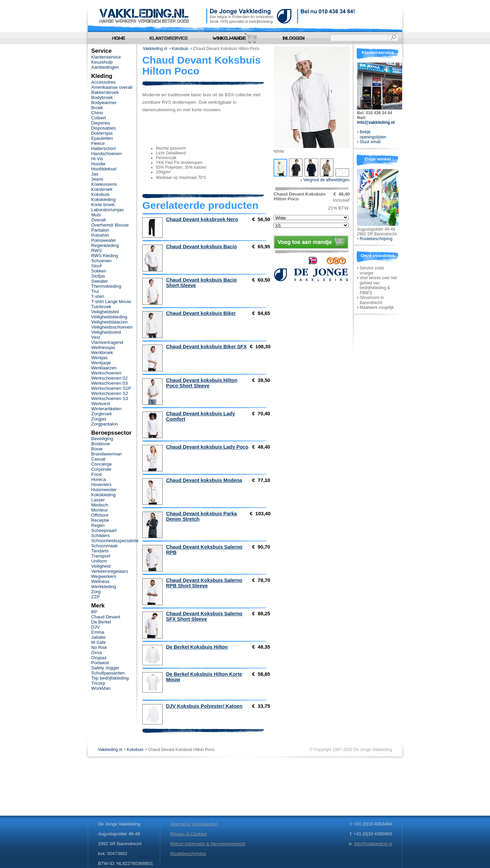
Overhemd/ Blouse (110, 225)
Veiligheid (101, 566)
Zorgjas (99, 419)
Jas (95, 174)
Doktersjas (102, 133)
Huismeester (104, 490)
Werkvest (101, 404)
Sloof (96, 266)
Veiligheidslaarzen (109, 322)
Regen (98, 525)
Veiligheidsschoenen (112, 327)
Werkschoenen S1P (111, 388)
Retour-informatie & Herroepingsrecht (208, 844)
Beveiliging (102, 439)
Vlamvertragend (107, 342)
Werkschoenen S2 (110, 393)
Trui (95, 291)
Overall (98, 220)
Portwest (100, 663)
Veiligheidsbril (105, 312)
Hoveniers (101, 485)
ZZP (95, 597)
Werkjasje (101, 363)
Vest (96, 337)
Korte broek (103, 205)
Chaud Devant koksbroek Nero (202, 219)
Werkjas (99, 358)
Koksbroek (102, 189)
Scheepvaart (104, 530)
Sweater (100, 281)
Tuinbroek (101, 307)
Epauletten (102, 138)
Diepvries (101, 123)
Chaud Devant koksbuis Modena (204, 480)
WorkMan (101, 688)
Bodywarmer (104, 103)
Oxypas (99, 658)
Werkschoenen (106, 373)
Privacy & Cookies (189, 834)
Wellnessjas (103, 347)
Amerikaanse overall (112, 87)
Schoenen (101, 261)
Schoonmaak (104, 546)
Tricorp (98, 683)
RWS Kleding (105, 256)
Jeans (97, 179)
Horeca (99, 479)
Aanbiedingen (105, 67)
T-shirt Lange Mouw (111, 302)
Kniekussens (104, 184)
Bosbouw (101, 444)
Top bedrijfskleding (110, 678)
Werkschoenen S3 (110, 398)
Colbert (99, 118)
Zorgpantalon (104, 424)
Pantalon (100, 230)
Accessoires (103, 82)
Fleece (98, 143)
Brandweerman (107, 454)
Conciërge (102, 464)
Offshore (100, 515)
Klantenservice (106, 57)
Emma (98, 632)
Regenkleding (105, 245)
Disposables (104, 128)
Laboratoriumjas (107, 210)
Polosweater (104, 240)
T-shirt (97, 296)
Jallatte (98, 637)
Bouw (97, 449)
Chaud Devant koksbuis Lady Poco (207, 447)
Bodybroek (102, 97)
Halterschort (103, 148)
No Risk (99, 647)
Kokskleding (103, 199)
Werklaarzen (104, 368)
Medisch (100, 505)
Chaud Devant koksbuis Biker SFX (206, 347)
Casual (98, 459)
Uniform (99, 561)
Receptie (100, 520)
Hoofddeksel (104, 169)
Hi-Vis (97, 159)
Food (96, 474)
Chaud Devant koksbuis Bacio (201, 247)
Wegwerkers (104, 576)
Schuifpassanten (108, 673)
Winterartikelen (106, 409)
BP (94, 612)
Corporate (101, 469)
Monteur (100, 510)
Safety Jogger (105, 668)
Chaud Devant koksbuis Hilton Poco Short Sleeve (202, 383)
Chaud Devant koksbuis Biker (201, 313)
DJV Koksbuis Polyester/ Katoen (204, 706)
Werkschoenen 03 (109, 383)
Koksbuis (180, 49)
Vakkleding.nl (155, 49)
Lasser (98, 500)
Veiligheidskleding (109, 317)
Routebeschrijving (376, 239)
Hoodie (98, 164)
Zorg (96, 592)
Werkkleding (104, 587)
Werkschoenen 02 (109, 378)
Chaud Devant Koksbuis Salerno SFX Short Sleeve (204, 616)
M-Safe (99, 642)
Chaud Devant (106, 617)
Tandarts (100, 551)
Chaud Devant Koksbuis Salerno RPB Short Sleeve (204, 583)
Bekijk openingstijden (373, 135)
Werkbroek (102, 353)
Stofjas (98, 276)
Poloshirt (100, 235)
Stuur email (370, 142)
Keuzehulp (102, 62)
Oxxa (96, 653)
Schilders (101, 536)
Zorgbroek (102, 414)
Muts (96, 215)
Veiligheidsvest (106, 332)
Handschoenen (107, 154)
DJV (95, 627)
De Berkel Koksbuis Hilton (197, 647)
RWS (96, 251)
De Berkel (101, 622)
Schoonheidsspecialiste (115, 541)
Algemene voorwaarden (194, 824)
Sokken (99, 271)
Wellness (100, 581)
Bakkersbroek (105, 92)
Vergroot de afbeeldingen (325, 180)
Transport (101, 556)
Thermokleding (106, 286)
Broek (97, 108)
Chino (97, 113)
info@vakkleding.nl (376, 122)
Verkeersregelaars (110, 571)
